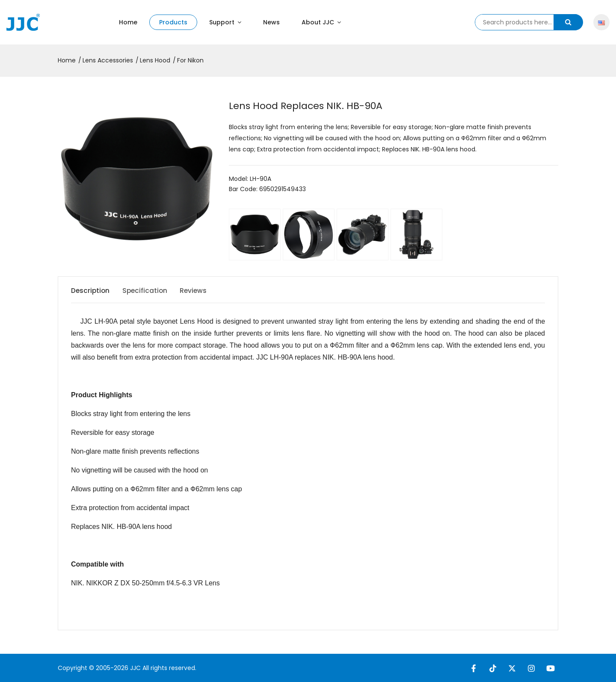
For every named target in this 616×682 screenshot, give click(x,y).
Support (225, 22)
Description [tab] (91, 291)
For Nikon (190, 60)
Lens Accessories (108, 60)
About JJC (321, 22)
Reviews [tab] (201, 291)
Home (128, 22)
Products (173, 22)
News (271, 22)
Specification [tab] (149, 291)
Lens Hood (155, 60)
